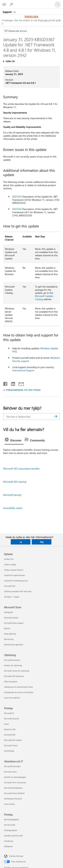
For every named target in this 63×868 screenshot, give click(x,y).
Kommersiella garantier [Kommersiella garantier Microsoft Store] (14, 645)
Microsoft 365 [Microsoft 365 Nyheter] (10, 586)
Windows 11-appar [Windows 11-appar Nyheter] (12, 597)
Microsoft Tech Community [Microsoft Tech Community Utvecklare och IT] (15, 782)
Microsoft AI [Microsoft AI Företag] (9, 713)
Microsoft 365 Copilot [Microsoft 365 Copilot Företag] (13, 740)
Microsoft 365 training (15, 482)
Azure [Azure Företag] (6, 724)
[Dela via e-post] (20, 383)
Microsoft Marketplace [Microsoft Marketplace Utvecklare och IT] (13, 788)
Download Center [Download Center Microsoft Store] (11, 618)
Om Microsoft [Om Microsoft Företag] (10, 825)
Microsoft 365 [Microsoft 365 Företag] (10, 735)
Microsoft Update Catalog (44, 298)
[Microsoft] (31, 3)
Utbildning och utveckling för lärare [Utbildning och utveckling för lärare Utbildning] (18, 687)
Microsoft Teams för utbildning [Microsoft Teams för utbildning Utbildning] (17, 671)
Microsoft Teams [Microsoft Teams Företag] (11, 745)
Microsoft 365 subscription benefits (21, 469)
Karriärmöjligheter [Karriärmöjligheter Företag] (12, 819)
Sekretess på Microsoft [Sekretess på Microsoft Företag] (13, 836)
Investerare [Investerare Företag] (9, 841)
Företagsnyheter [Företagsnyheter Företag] (11, 830)
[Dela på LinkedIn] (12, 383)
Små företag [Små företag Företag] (9, 751)
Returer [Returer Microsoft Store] (7, 628)
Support (7, 12)
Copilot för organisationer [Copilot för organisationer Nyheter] (15, 575)
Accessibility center (13, 508)
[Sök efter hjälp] (12, 4)
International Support (23, 370)
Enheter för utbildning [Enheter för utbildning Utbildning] (13, 665)
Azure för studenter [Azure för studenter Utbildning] (12, 698)
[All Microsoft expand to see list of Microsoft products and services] (4, 5)
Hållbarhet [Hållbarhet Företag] (8, 846)
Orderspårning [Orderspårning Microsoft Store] (10, 634)
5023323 (17, 197)
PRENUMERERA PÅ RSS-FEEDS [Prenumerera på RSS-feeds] (23, 390)
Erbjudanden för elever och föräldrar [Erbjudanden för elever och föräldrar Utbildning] (19, 692)
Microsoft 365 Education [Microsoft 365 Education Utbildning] (14, 676)
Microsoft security (12, 495)
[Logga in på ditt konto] (58, 5)
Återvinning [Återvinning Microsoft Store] (9, 639)
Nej (42, 542)
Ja (21, 542)
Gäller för (10, 61)
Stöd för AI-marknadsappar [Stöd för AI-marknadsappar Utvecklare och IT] (15, 777)
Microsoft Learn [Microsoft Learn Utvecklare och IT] (10, 772)
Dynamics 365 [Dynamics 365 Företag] (10, 729)
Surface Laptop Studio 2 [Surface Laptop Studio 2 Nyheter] (14, 570)
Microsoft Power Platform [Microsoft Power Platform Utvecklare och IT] (14, 793)
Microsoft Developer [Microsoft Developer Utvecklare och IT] (12, 766)
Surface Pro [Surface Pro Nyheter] (9, 559)
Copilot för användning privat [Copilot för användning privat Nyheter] (16, 581)
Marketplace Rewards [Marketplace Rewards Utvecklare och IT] (13, 799)
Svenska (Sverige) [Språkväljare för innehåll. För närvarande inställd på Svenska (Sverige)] (16, 856)
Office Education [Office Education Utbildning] (11, 682)
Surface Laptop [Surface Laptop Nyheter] (10, 564)
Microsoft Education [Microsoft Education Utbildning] (12, 660)
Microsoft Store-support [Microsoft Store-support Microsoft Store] (14, 623)
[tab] (14, 441)
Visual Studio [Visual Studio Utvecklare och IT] (9, 804)
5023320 (17, 209)
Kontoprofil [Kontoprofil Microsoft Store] (8, 612)
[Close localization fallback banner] (2, 24)
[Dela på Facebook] (6, 383)
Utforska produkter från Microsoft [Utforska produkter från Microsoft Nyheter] (18, 591)
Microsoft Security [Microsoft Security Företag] (11, 719)
